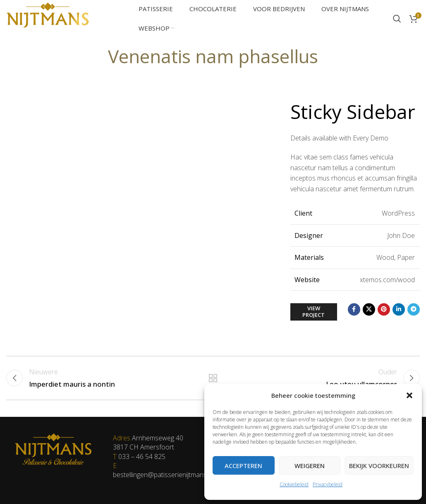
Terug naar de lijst (213, 378)
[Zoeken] (397, 19)
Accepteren (243, 466)
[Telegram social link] (414, 309)
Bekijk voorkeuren (379, 466)
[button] (409, 395)
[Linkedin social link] (399, 309)
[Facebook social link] (354, 309)
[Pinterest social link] (384, 309)
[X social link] (369, 309)
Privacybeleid (328, 484)
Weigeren (310, 466)
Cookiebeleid (294, 484)
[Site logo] (48, 18)
